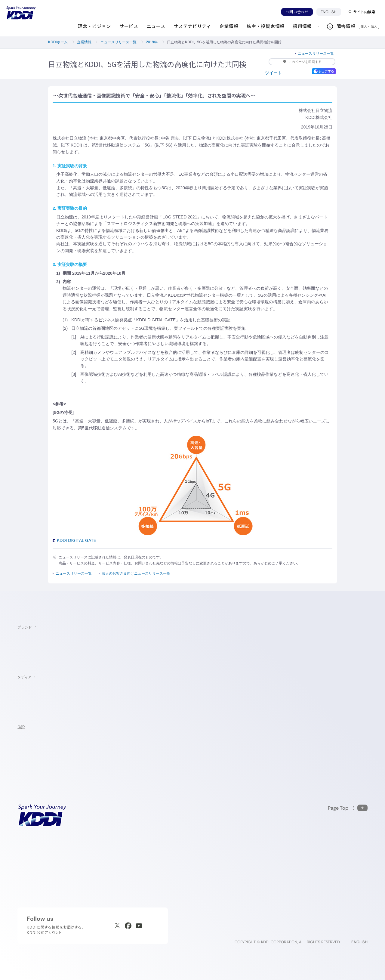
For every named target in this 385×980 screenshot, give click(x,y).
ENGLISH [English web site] (359, 942)
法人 (374, 26)
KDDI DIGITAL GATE (74, 540)
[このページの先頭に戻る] (348, 808)
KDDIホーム (58, 42)
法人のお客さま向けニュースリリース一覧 (136, 573)
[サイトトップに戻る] (21, 13)
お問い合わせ (297, 12)
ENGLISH (331, 12)
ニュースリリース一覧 (119, 42)
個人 (364, 26)
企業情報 (84, 42)
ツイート (273, 73)
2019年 (152, 42)
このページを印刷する (302, 62)
